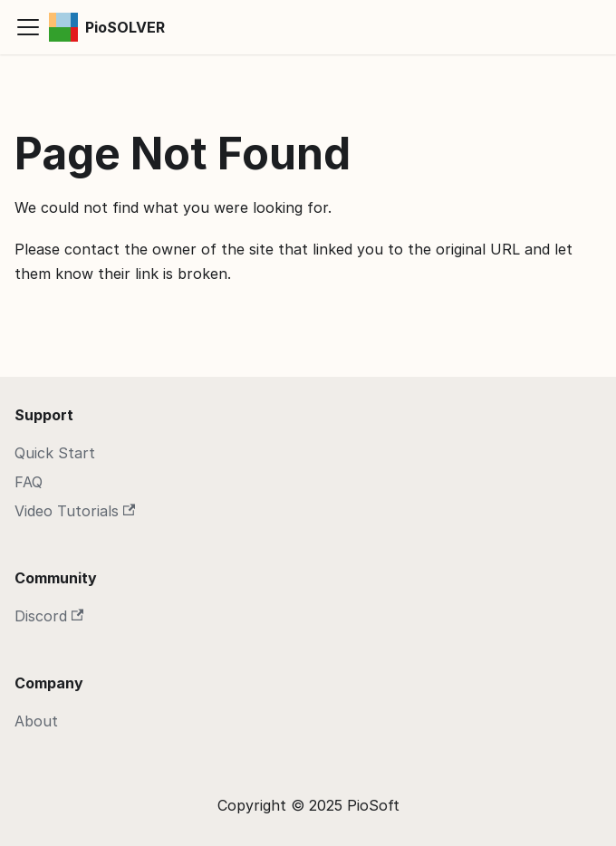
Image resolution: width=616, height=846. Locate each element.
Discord (49, 616)
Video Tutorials (75, 511)
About (36, 721)
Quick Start (55, 453)
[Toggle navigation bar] (28, 27)
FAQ (29, 482)
